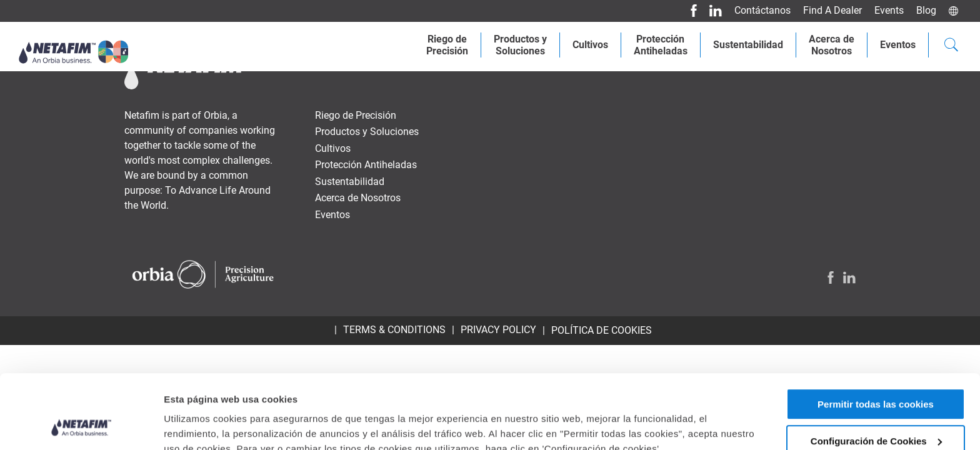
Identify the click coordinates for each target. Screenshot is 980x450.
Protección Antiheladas (661, 45)
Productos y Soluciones (367, 132)
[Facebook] (689, 11)
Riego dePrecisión (447, 45)
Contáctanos (762, 10)
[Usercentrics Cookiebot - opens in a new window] (81, 426)
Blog (926, 10)
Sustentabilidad (748, 45)
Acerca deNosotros (832, 45)
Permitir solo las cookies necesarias (876, 414)
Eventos (898, 45)
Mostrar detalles (200, 413)
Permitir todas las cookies (876, 335)
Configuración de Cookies (876, 372)
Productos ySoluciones (520, 45)
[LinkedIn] (711, 11)
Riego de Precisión (356, 115)
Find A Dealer (832, 10)
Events (889, 10)
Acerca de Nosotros (358, 198)
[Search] (951, 46)
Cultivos (590, 45)
